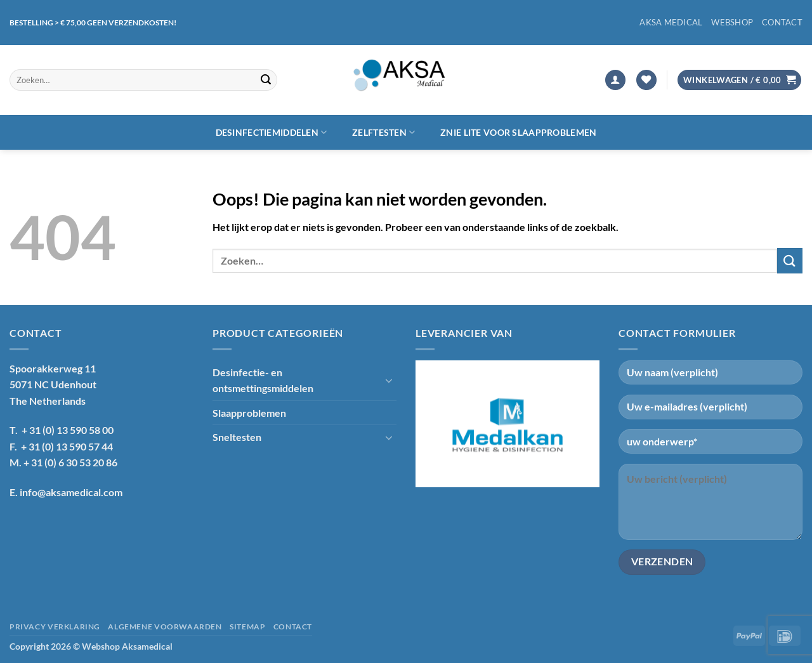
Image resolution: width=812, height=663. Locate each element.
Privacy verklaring (55, 627)
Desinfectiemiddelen (272, 132)
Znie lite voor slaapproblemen (518, 132)
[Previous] (431, 424)
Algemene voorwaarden (165, 627)
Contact (782, 22)
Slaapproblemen (249, 413)
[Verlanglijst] (646, 80)
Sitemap (247, 627)
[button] (615, 80)
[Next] (584, 424)
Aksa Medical (671, 22)
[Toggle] (389, 380)
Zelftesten (383, 132)
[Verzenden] (266, 80)
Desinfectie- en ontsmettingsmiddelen (263, 380)
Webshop (732, 22)
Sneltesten (237, 437)
